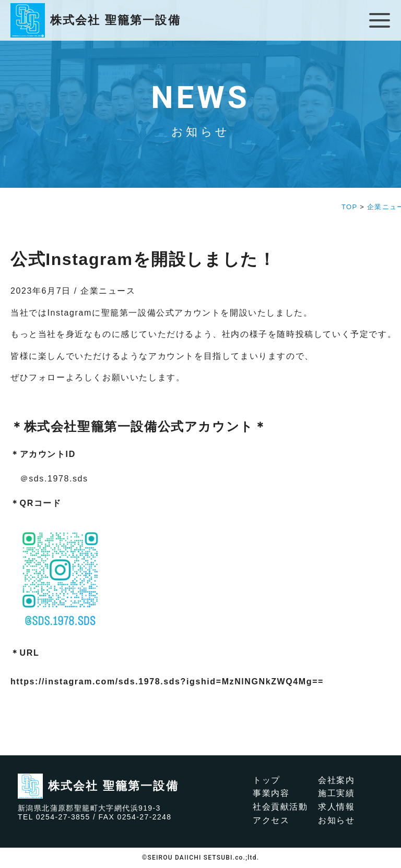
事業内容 (271, 793)
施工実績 (336, 793)
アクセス (271, 820)
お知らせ (336, 820)
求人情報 (336, 807)
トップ (267, 780)
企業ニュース (108, 291)
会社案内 (336, 780)
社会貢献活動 (280, 807)
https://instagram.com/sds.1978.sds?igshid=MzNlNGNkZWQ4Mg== (167, 682)
